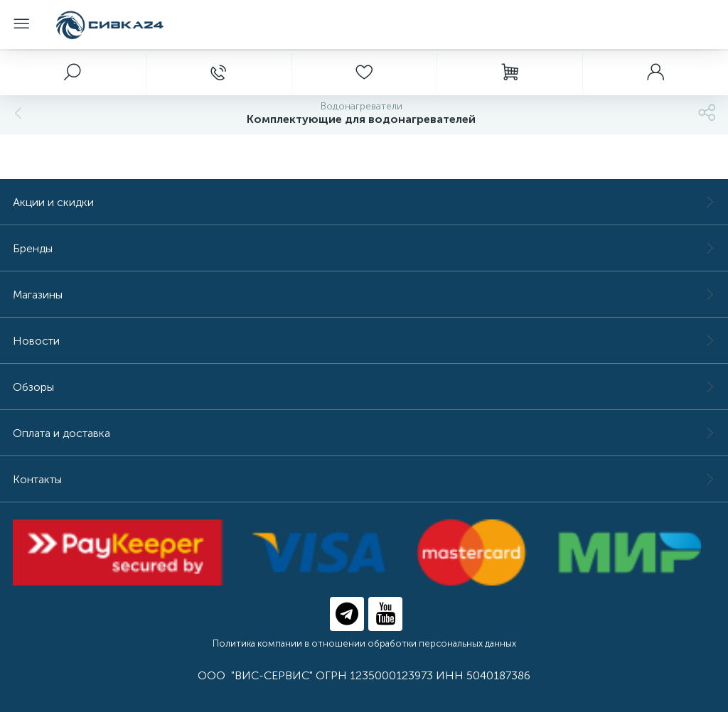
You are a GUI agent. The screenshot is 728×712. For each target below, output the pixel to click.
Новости (364, 341)
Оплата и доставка (364, 433)
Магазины (364, 295)
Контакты (364, 479)
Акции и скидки (364, 202)
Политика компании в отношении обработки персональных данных (364, 643)
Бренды (364, 248)
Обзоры (364, 387)
